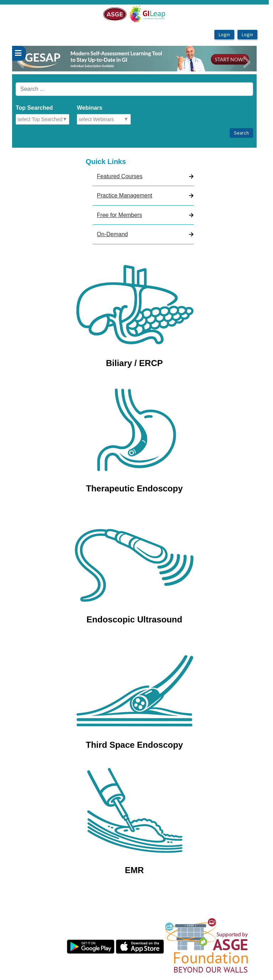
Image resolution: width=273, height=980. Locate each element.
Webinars (90, 108)
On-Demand (113, 234)
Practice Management (125, 195)
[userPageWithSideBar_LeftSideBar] (19, 53)
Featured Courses (120, 176)
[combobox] (49, 119)
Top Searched (34, 108)
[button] (30, 59)
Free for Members (120, 215)
